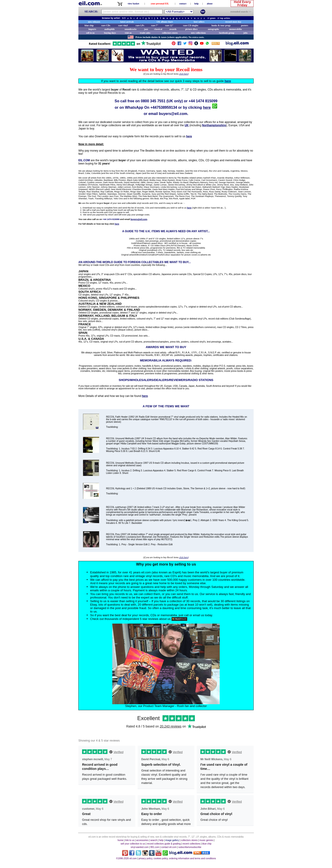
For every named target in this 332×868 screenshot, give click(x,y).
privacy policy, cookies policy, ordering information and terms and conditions (177, 858)
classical (158, 29)
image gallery (172, 840)
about (210, 4)
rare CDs (106, 25)
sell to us (90, 33)
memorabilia (235, 29)
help (196, 4)
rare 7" (155, 25)
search (154, 840)
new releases (94, 22)
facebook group (227, 33)
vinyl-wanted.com (140, 847)
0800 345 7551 (153, 101)
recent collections (191, 844)
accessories (142, 840)
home (120, 840)
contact (183, 4)
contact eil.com (169, 847)
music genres (206, 840)
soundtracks (130, 29)
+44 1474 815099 (203, 101)
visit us (128, 33)
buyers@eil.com (173, 114)
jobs (246, 33)
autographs (213, 29)
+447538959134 (164, 107)
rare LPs (140, 25)
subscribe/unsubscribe (190, 847)
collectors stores (170, 33)
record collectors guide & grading (164, 844)
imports (92, 29)
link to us (130, 840)
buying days (110, 33)
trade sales (145, 33)
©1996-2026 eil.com (126, 858)
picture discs (191, 29)
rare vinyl (123, 25)
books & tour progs (221, 25)
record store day (233, 22)
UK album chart (165, 22)
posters (245, 25)
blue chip (89, 25)
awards (173, 29)
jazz (146, 29)
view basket (133, 4)
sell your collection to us (133, 844)
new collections (199, 33)
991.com (155, 847)
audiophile (110, 29)
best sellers (199, 22)
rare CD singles (191, 25)
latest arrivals (127, 22)
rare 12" (169, 25)
